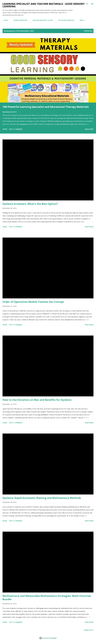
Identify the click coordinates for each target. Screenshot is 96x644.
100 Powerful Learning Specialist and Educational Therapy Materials (46, 107)
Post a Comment (16, 129)
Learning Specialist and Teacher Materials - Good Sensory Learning (44, 5)
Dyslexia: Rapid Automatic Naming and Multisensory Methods (42, 498)
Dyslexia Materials (19, 20)
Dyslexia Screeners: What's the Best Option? (30, 204)
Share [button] (5, 129)
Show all (88, 31)
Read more (89, 129)
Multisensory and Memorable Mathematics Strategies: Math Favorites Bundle (47, 597)
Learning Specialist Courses (41, 20)
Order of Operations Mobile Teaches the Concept (33, 302)
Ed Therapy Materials (65, 20)
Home (5, 20)
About (81, 20)
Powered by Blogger (48, 638)
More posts (89, 630)
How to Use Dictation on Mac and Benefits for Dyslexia (37, 400)
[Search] (87, 4)
